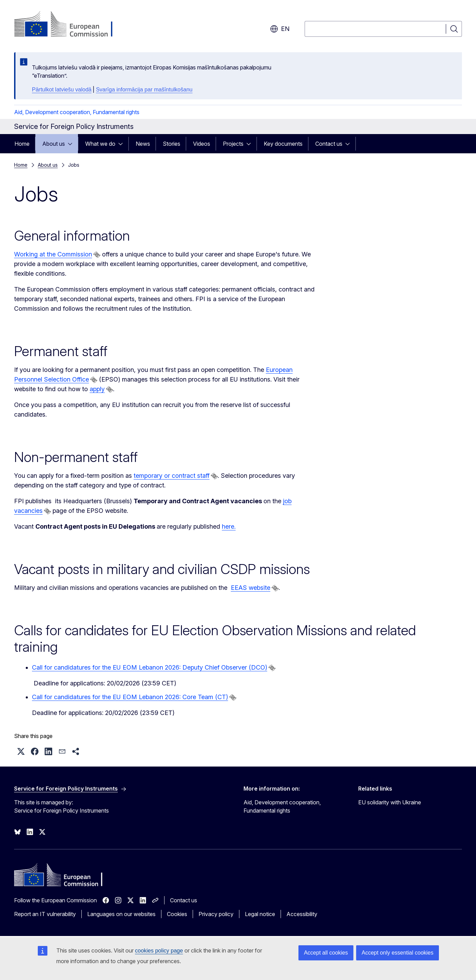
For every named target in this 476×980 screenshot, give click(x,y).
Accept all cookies (326, 953)
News (143, 144)
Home (22, 144)
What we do (100, 144)
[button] (21, 751)
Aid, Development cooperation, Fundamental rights (77, 112)
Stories (172, 144)
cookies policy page (159, 951)
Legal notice (260, 914)
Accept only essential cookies (398, 953)
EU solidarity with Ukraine (390, 802)
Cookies (177, 914)
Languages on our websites (121, 914)
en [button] (280, 29)
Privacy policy (216, 914)
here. (229, 526)
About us (54, 144)
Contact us (329, 144)
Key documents (283, 144)
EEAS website (251, 588)
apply (97, 389)
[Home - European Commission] (70, 25)
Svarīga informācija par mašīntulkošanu (144, 90)
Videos (202, 144)
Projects (233, 144)
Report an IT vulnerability (45, 914)
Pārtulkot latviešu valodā (62, 90)
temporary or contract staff (171, 476)
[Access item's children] (72, 144)
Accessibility (302, 914)
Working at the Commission (53, 254)
